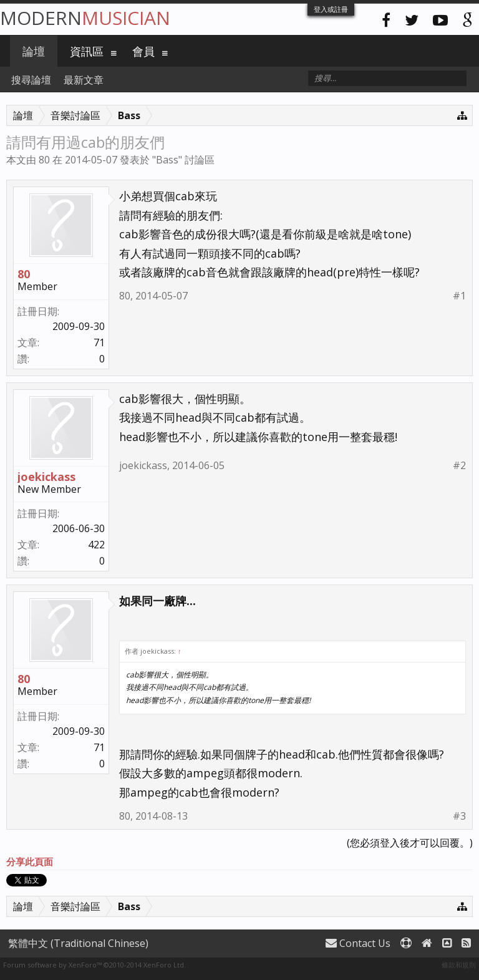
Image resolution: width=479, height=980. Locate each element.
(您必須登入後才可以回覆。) (410, 843)
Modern (85, 18)
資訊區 (87, 51)
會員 (143, 51)
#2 (459, 466)
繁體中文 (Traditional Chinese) (78, 943)
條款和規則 (459, 965)
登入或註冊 (331, 9)
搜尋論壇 (31, 80)
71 (99, 342)
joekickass (46, 477)
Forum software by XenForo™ (94, 965)
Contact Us (358, 943)
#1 (459, 296)
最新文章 (84, 80)
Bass (167, 160)
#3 (459, 816)
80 (44, 160)
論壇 (34, 51)
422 (96, 545)
